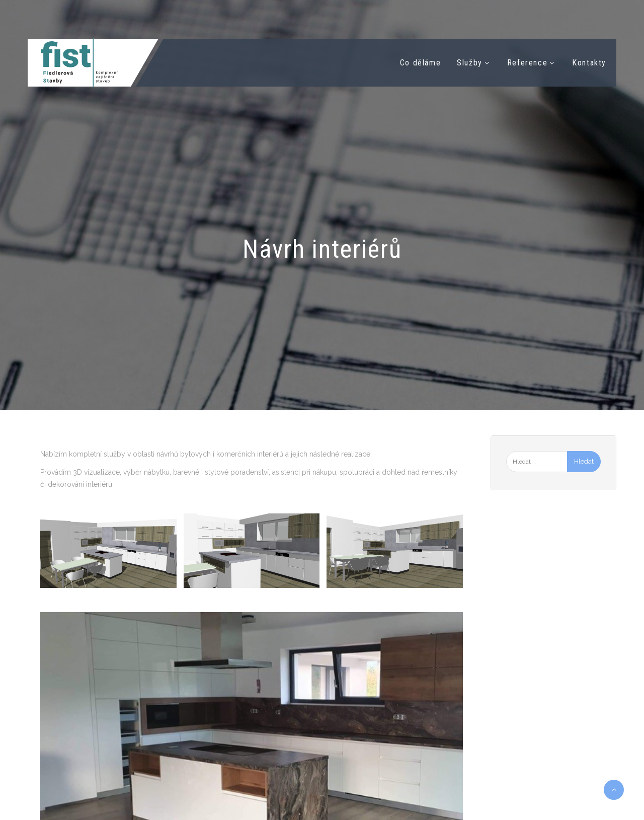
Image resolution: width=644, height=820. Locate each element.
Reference (527, 63)
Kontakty (589, 63)
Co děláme (420, 63)
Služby (470, 63)
